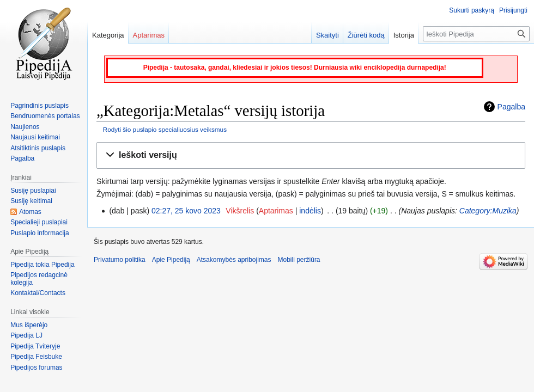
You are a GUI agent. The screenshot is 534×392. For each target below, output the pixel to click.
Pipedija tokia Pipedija (42, 265)
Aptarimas (276, 211)
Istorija (404, 35)
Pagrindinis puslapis (40, 106)
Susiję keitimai (31, 201)
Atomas (30, 212)
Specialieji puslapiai (39, 222)
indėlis (310, 211)
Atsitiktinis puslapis (38, 148)
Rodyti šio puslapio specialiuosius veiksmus (165, 129)
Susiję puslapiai (33, 191)
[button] (311, 155)
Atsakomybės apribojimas (234, 260)
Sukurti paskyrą (472, 10)
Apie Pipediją (171, 260)
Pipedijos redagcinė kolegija (39, 279)
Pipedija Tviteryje (35, 346)
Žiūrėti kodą (366, 35)
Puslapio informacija (40, 233)
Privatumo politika (120, 260)
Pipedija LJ (26, 335)
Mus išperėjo (29, 325)
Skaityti (327, 35)
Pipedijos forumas (36, 367)
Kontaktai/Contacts (38, 293)
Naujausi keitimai (35, 137)
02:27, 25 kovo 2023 (186, 211)
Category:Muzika (488, 211)
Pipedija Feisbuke (36, 357)
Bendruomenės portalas (45, 116)
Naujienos (25, 127)
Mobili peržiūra (299, 260)
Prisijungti (513, 10)
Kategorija (108, 35)
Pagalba (511, 107)
